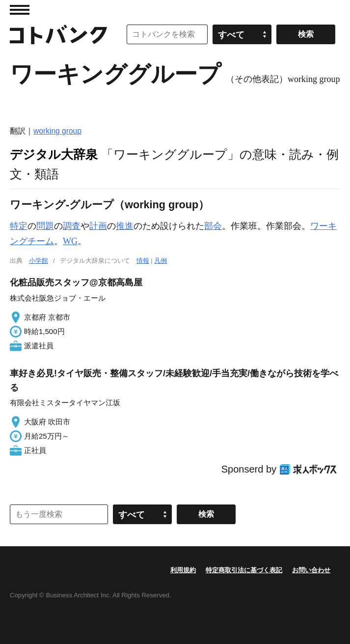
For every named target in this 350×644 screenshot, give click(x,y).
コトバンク (58, 34)
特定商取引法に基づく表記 (244, 570)
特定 (19, 226)
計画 (98, 226)
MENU (20, 10)
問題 (45, 226)
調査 (72, 226)
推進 (125, 226)
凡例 (161, 261)
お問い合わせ (311, 570)
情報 (143, 261)
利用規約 (183, 570)
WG (70, 241)
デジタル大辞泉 (54, 154)
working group (57, 131)
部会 (213, 226)
